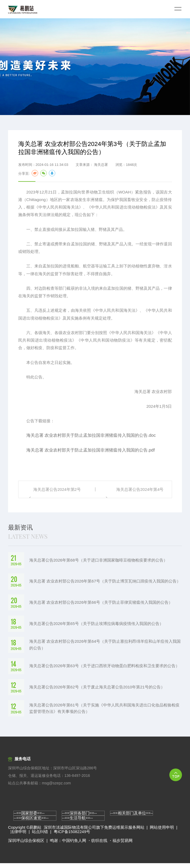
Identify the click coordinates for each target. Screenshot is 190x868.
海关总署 (101, 165)
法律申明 (18, 837)
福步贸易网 (123, 846)
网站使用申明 (162, 832)
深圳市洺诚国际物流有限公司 (70, 832)
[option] (95, 67)
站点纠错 (40, 837)
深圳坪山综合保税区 (26, 846)
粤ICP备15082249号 (72, 837)
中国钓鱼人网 (74, 846)
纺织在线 (99, 846)
